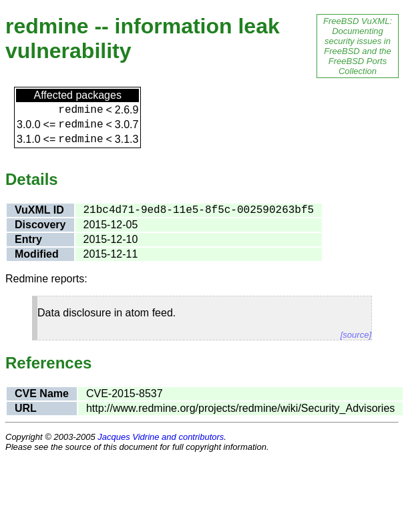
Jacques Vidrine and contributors (161, 437)
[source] (356, 335)
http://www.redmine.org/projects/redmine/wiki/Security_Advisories (240, 408)
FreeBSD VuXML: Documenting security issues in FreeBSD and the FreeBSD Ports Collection (358, 46)
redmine (80, 110)
